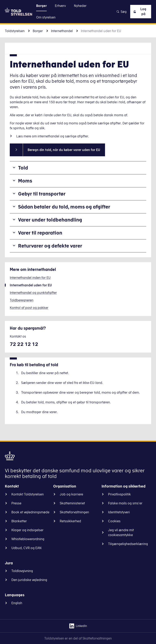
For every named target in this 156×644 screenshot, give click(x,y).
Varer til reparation (40, 233)
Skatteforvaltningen (74, 512)
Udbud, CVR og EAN (26, 548)
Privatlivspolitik (119, 494)
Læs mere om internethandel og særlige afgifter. (53, 136)
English (17, 603)
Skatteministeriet (72, 503)
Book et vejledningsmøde (30, 512)
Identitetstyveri (119, 512)
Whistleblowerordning (28, 539)
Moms (25, 181)
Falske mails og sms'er (125, 503)
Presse (16, 503)
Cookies (114, 521)
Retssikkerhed (70, 521)
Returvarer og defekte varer (50, 246)
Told (23, 168)
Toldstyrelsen (15, 31)
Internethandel (62, 31)
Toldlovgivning (22, 571)
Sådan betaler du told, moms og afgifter (64, 207)
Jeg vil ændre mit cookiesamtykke (121, 532)
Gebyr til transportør (42, 194)
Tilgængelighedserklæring (128, 544)
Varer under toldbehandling (50, 220)
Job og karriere (71, 494)
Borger (38, 31)
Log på (139, 12)
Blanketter (19, 521)
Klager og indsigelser (27, 530)
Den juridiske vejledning (29, 580)
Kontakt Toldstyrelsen (28, 494)
